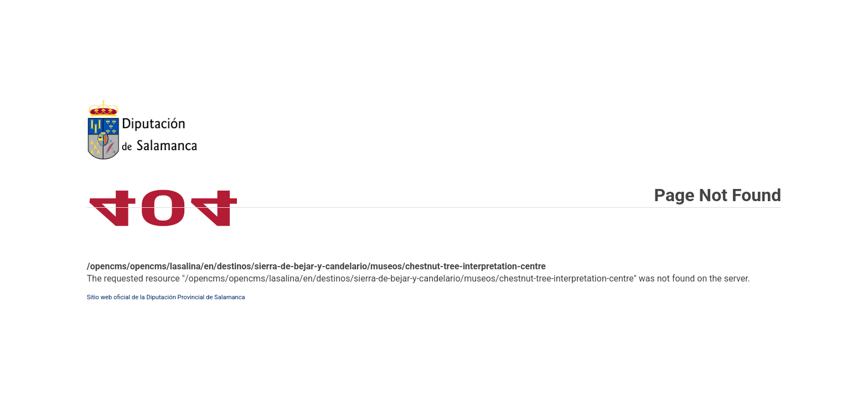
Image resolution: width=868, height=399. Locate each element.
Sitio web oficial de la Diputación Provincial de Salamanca (166, 297)
